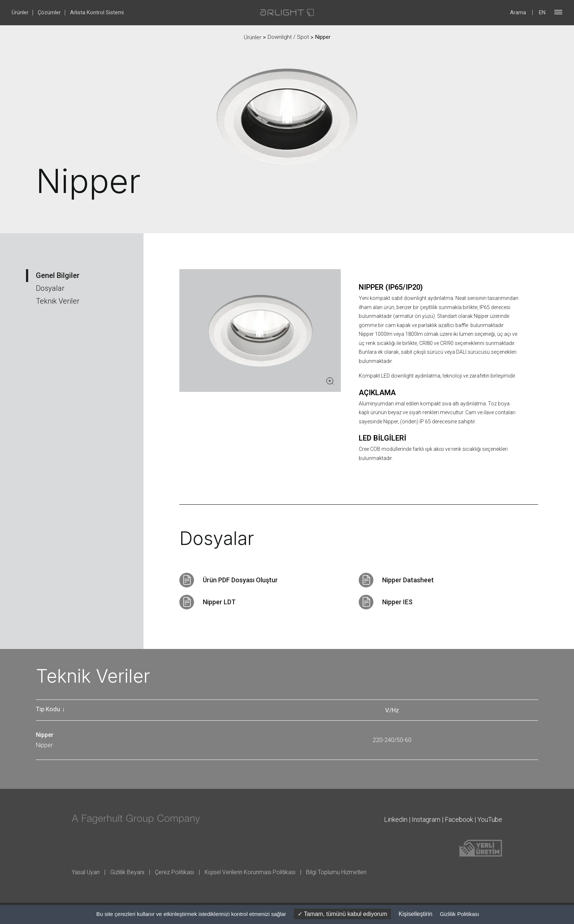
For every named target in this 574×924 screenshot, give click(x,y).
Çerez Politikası (174, 872)
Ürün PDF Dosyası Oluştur (240, 580)
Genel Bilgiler (58, 275)
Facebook (459, 819)
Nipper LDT (219, 602)
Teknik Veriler (58, 301)
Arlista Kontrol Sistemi (97, 12)
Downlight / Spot (288, 37)
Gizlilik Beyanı (127, 872)
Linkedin (396, 819)
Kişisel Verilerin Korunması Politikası (250, 872)
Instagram (426, 819)
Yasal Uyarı (86, 872)
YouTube (490, 819)
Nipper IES (397, 602)
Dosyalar (50, 288)
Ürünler (20, 12)
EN (542, 12)
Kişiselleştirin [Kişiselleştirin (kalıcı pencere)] (415, 914)
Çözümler (49, 12)
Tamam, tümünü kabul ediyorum (342, 914)
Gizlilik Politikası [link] (459, 914)
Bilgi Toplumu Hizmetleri (336, 872)
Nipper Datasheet (408, 580)
